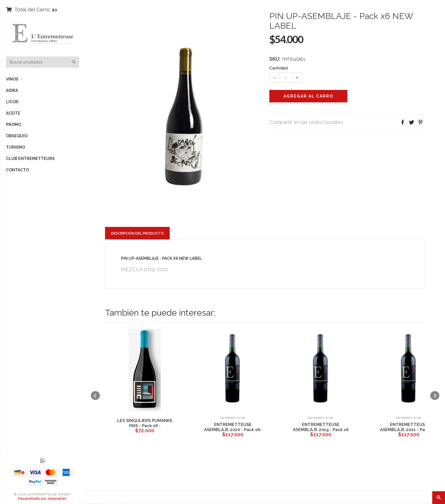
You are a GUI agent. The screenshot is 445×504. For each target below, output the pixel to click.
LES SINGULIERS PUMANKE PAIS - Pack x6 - (145, 423)
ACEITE (13, 113)
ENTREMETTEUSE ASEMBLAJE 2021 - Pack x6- (409, 427)
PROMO (13, 125)
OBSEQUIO (17, 136)
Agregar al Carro (308, 96)
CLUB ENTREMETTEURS (30, 159)
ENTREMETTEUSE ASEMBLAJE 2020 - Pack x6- (233, 427)
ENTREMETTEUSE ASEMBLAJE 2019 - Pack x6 (321, 427)
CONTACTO (17, 170)
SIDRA (12, 90)
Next (435, 396)
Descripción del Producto (137, 233)
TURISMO (15, 147)
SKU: (275, 59)
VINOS (12, 79)
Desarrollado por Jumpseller (42, 499)
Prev (95, 396)
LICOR (12, 102)
